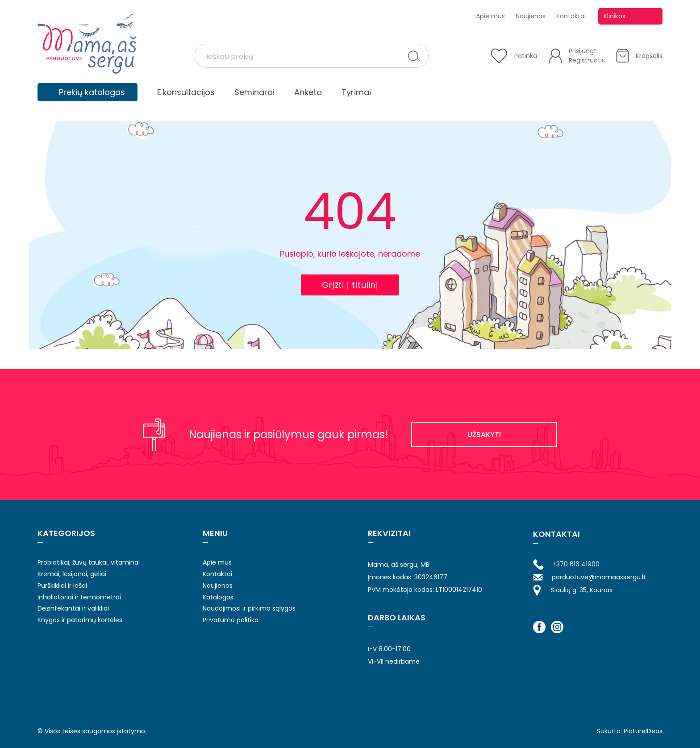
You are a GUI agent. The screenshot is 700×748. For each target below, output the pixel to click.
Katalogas (218, 597)
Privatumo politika (231, 620)
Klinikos (615, 16)
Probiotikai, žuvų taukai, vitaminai (89, 562)
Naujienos (531, 16)
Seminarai (254, 92)
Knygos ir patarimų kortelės (80, 620)
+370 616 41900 (566, 565)
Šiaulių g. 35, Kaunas (573, 590)
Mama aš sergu (87, 44)
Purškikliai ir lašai (62, 586)
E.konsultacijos (186, 92)
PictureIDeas (643, 731)
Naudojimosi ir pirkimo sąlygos (249, 608)
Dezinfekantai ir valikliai (73, 608)
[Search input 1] (304, 56)
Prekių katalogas (92, 92)
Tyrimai (356, 92)
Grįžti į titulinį (350, 285)
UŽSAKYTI (484, 434)
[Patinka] (514, 56)
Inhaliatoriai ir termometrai (79, 597)
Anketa (308, 92)
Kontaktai (571, 16)
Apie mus (490, 16)
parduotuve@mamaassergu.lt (590, 577)
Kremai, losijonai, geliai (72, 574)
